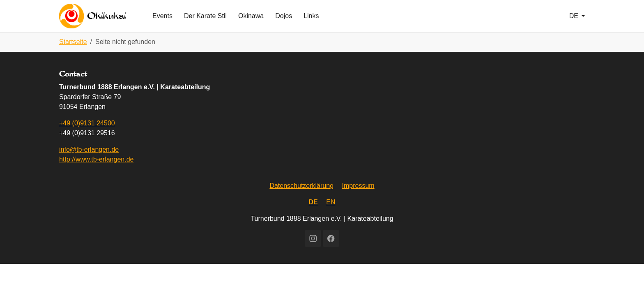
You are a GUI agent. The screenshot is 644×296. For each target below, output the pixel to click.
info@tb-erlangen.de (89, 163)
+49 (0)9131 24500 (87, 136)
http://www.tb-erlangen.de (96, 172)
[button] (577, 23)
